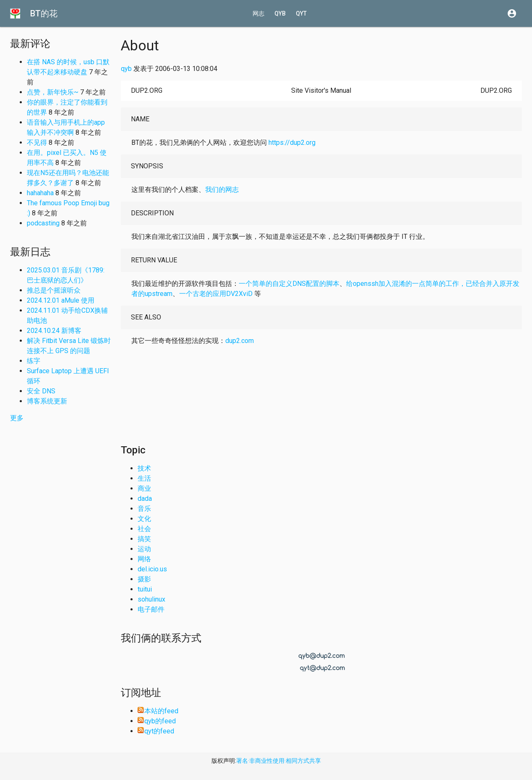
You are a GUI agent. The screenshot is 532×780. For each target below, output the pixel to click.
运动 (144, 549)
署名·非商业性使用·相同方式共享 (279, 761)
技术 (144, 468)
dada (145, 499)
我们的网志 (222, 190)
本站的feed (158, 711)
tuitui (145, 589)
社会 (144, 529)
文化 (144, 519)
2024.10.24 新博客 (54, 331)
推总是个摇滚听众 (54, 290)
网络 (144, 559)
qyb (280, 13)
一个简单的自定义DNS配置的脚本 (289, 284)
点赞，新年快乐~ (53, 92)
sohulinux (151, 599)
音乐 (144, 509)
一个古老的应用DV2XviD (216, 294)
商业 (144, 488)
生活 (144, 478)
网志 (258, 13)
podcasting (43, 223)
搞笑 (144, 539)
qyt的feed (156, 731)
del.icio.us (152, 569)
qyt (301, 13)
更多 (17, 418)
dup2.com (240, 341)
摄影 (144, 579)
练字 (34, 361)
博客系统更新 (47, 401)
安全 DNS (41, 391)
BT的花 (44, 13)
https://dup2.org (292, 143)
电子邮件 (151, 609)
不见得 (37, 143)
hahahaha (40, 193)
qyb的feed (157, 721)
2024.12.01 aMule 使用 (61, 300)
